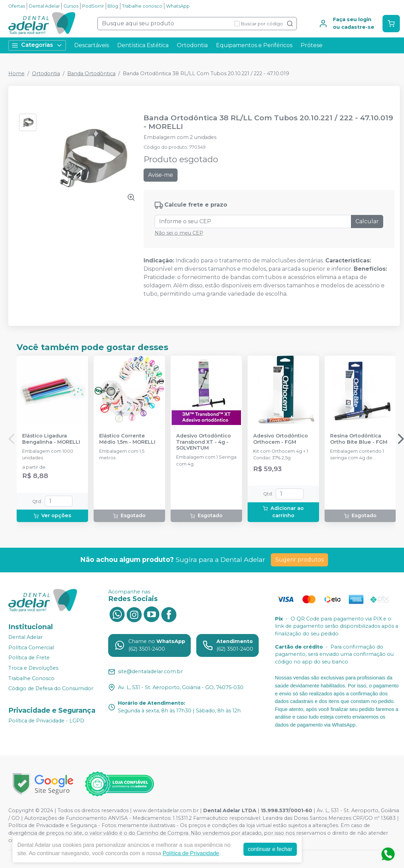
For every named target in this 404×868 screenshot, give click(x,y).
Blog (113, 6)
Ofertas (17, 6)
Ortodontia (192, 45)
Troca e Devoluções (33, 668)
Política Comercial (31, 648)
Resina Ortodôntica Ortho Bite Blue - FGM (359, 439)
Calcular (367, 221)
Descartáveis (92, 45)
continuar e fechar (270, 849)
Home (16, 73)
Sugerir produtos (299, 560)
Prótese (312, 45)
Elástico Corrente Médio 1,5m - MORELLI (127, 439)
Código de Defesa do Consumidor (51, 688)
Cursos (71, 6)
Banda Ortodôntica (91, 73)
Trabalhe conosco (142, 6)
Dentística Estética (143, 45)
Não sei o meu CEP (179, 233)
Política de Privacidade (191, 853)
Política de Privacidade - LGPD (46, 721)
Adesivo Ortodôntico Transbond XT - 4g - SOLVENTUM (204, 442)
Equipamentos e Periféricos (254, 45)
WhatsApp (178, 6)
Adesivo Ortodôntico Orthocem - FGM (281, 439)
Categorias (37, 45)
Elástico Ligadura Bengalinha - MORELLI (51, 439)
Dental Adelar (44, 6)
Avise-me (161, 175)
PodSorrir (93, 6)
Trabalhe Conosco (31, 678)
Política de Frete (29, 658)
